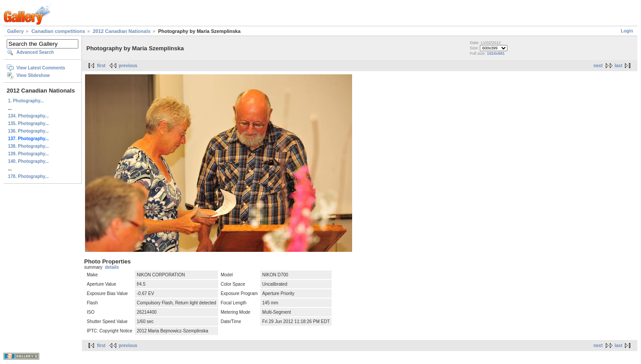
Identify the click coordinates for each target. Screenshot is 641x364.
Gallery (15, 31)
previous (128, 66)
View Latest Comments (41, 68)
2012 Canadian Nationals (122, 31)
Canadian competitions (58, 31)
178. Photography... (28, 176)
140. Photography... (28, 161)
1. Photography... (26, 101)
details (112, 267)
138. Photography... (28, 146)
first (101, 66)
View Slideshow (33, 75)
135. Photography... (28, 123)
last (619, 66)
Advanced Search (35, 52)
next (598, 66)
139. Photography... (28, 154)
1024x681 (496, 53)
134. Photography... (28, 116)
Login (627, 31)
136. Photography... (28, 131)
